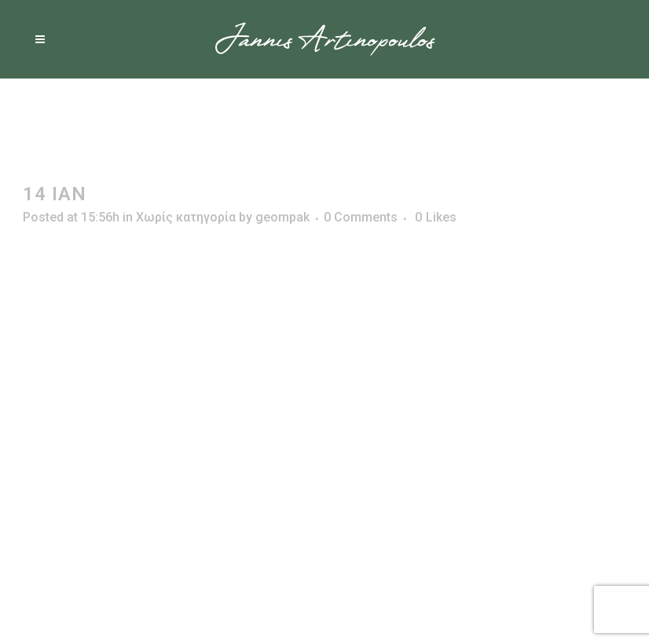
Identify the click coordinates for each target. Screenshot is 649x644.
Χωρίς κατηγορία (186, 217)
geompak (282, 217)
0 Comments (361, 217)
